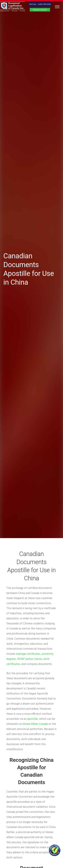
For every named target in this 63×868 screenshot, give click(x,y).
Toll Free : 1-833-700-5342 (40, 4)
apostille (33, 719)
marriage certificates (28, 654)
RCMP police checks (30, 659)
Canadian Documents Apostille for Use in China (29, 269)
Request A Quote (40, 10)
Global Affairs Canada (35, 724)
